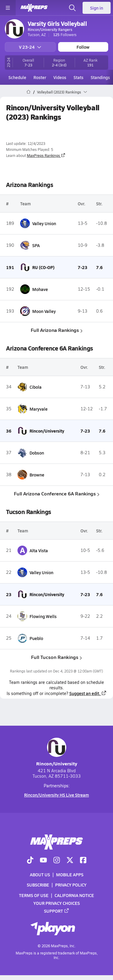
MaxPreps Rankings (46, 155)
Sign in (97, 8)
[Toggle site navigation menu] (8, 8)
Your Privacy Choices (57, 903)
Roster (40, 77)
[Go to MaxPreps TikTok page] (30, 861)
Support (57, 911)
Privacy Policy (71, 885)
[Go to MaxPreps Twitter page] (70, 861)
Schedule (17, 77)
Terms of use (34, 895)
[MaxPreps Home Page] (28, 92)
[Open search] (72, 8)
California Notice (74, 895)
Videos (60, 77)
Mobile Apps (70, 874)
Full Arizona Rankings (57, 330)
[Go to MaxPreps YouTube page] (43, 861)
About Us (40, 874)
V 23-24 (30, 47)
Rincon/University (57, 752)
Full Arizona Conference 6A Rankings (57, 493)
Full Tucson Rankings (56, 657)
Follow (83, 47)
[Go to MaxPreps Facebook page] (83, 861)
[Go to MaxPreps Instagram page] (57, 861)
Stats (78, 77)
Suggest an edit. (88, 693)
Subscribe (38, 885)
